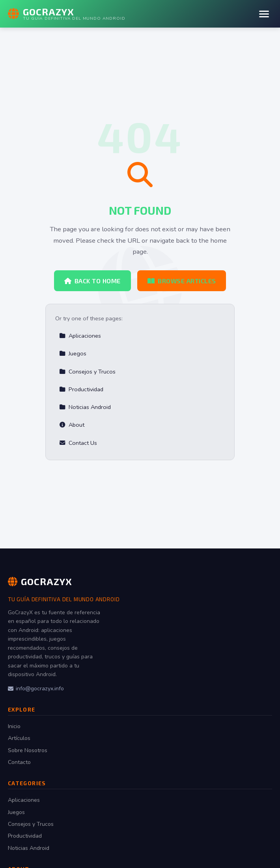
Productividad (81, 389)
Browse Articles (182, 281)
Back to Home (92, 281)
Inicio (14, 726)
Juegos (73, 353)
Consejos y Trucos (87, 372)
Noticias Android (85, 407)
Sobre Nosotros (28, 750)
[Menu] (264, 14)
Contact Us (78, 443)
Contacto (19, 762)
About (72, 425)
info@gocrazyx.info (36, 689)
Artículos (19, 738)
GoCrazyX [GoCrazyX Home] (40, 581)
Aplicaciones (80, 336)
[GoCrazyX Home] (66, 14)
